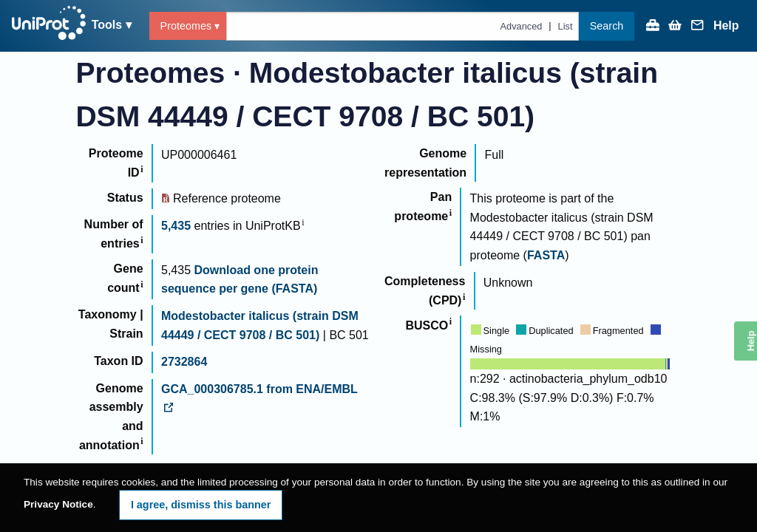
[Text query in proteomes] (403, 26)
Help (726, 26)
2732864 (184, 362)
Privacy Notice (58, 504)
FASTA (546, 255)
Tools (107, 25)
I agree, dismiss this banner (201, 505)
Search (607, 26)
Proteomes (186, 26)
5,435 (176, 226)
